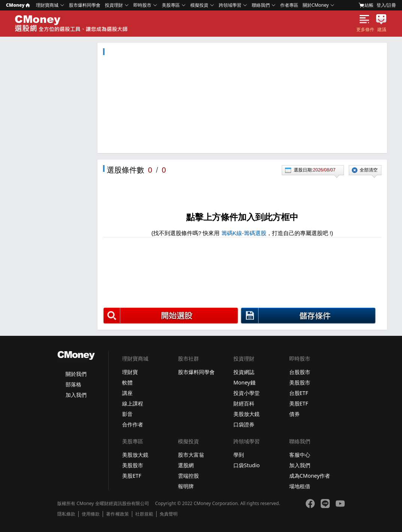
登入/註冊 (386, 5)
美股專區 (171, 5)
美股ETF (299, 403)
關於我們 (76, 374)
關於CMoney (316, 5)
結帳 (366, 5)
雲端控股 (188, 476)
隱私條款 (66, 514)
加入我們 (76, 395)
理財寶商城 (47, 5)
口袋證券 (244, 424)
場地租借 (300, 486)
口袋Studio (247, 465)
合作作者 (133, 424)
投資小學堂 (247, 393)
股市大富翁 (191, 455)
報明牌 (186, 486)
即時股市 (142, 5)
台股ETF (299, 393)
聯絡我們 (261, 5)
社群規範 (144, 514)
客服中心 (300, 455)
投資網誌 (244, 372)
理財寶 (130, 372)
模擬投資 (199, 5)
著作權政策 (117, 514)
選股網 (186, 465)
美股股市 (300, 382)
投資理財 (114, 5)
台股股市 (300, 372)
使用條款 (91, 514)
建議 (382, 30)
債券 (294, 414)
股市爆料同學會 (85, 5)
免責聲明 (169, 514)
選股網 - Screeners (72, 24)
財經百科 (244, 403)
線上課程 (133, 403)
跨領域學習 (230, 5)
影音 (127, 414)
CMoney (18, 5)
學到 (239, 455)
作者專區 (289, 5)
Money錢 (244, 382)
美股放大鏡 (247, 414)
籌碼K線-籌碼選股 (244, 233)
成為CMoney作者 (310, 476)
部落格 (73, 384)
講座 (127, 393)
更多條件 (365, 30)
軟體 (127, 382)
